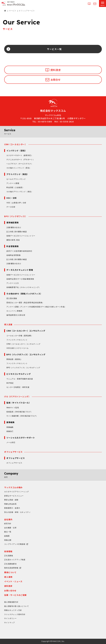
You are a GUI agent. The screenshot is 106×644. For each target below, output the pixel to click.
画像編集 (10, 427)
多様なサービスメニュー (14, 496)
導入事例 (8, 577)
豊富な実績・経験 (11, 500)
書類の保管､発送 (13, 240)
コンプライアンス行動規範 (15, 544)
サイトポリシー (10, 618)
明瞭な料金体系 (10, 504)
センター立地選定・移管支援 (18, 387)
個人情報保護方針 (11, 602)
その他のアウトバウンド (20, 192)
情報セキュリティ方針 (13, 610)
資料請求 (8, 586)
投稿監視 (19, 412)
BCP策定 (10, 383)
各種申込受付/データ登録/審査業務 (20, 279)
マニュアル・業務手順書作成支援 (20, 379)
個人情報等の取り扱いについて (16, 606)
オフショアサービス (13, 452)
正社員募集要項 (10, 564)
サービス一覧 (54, 49)
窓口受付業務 (12, 298)
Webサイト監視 (13, 408)
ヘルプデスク (20, 164)
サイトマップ (9, 623)
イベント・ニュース (13, 581)
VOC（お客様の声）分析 (16, 203)
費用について (10, 572)
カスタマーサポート (20, 155)
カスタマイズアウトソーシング (16, 492)
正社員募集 (9, 556)
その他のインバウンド (19, 168)
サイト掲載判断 (22, 416)
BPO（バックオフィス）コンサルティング (23, 368)
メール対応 (11, 442)
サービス (13, 11)
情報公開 (8, 540)
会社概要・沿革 (10, 528)
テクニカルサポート (20, 160)
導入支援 (8, 324)
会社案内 (8, 519)
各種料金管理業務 (13, 255)
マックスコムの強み (13, 487)
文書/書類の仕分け (14, 227)
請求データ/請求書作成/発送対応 (19, 251)
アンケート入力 (13, 283)
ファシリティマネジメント (17, 340)
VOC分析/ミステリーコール (17, 348)
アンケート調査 (36, 307)
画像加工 (10, 431)
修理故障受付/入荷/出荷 (16, 315)
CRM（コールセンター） (15, 144)
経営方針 (8, 524)
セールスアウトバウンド (16, 179)
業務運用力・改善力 (12, 508)
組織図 (7, 536)
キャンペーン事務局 (14, 311)
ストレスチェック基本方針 (15, 614)
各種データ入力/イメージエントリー (21, 236)
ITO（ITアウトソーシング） (17, 397)
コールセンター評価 (20, 336)
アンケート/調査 (13, 183)
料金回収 (15, 187)
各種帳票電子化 (23, 287)
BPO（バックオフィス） (16, 216)
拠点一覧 (8, 532)
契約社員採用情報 (11, 568)
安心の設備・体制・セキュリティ (17, 512)
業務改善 (14, 359)
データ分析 (11, 207)
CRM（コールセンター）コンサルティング (23, 344)
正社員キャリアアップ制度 (15, 560)
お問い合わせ (10, 591)
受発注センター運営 (25, 303)
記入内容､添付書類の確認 (17, 232)
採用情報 (8, 551)
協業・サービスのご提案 (15, 595)
